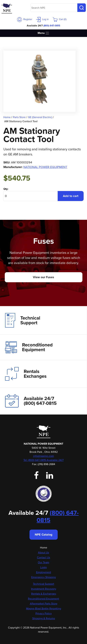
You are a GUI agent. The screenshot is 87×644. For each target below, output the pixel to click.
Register (25, 19)
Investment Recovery (44, 589)
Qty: (6, 189)
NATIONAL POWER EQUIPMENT (45, 167)
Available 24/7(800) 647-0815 (31, 401)
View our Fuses (43, 277)
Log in (42, 19)
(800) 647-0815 (52, 26)
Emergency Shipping (43, 577)
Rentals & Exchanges (44, 594)
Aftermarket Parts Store (44, 604)
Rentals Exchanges (26, 374)
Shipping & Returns (44, 618)
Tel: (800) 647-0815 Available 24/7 (43, 460)
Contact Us (43, 557)
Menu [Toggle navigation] (43, 33)
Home (44, 548)
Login (43, 567)
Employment (44, 572)
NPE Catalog (44, 535)
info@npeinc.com (44, 456)
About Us (43, 552)
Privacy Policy (44, 613)
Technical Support (23, 320)
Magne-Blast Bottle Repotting (44, 609)
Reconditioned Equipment (29, 347)
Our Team (43, 562)
